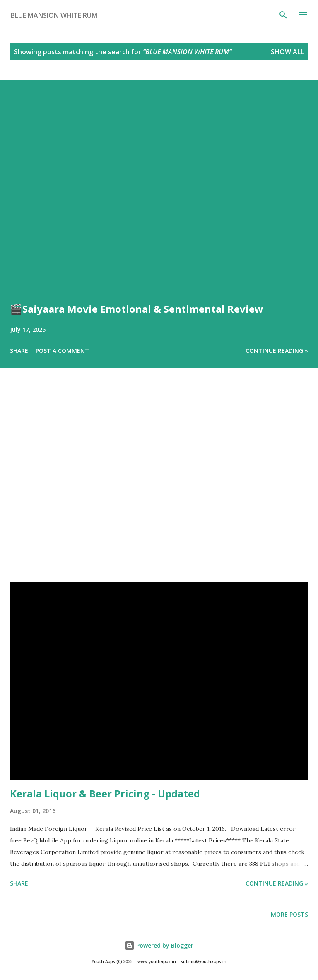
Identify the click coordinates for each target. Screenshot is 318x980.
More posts (289, 914)
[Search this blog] (144, 15)
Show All (287, 52)
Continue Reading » (277, 351)
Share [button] (19, 351)
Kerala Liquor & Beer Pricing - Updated (105, 793)
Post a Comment (62, 351)
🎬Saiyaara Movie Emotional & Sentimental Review (137, 309)
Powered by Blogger (159, 945)
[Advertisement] (159, 486)
